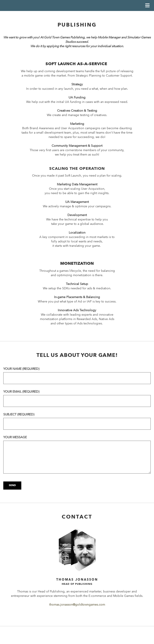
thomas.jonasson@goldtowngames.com (77, 605)
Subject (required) (19, 415)
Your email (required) (21, 392)
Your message (15, 437)
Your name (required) (21, 369)
